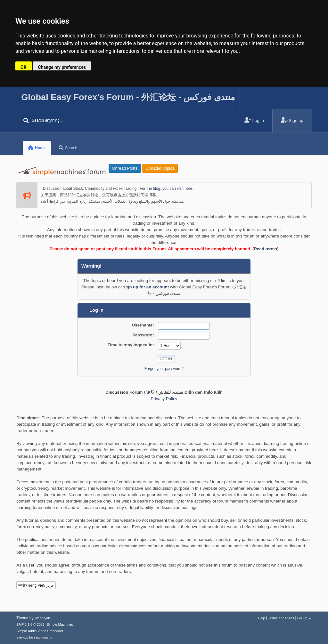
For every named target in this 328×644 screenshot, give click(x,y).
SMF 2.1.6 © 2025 (30, 624)
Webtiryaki (43, 618)
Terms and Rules (281, 618)
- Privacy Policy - (164, 399)
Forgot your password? (164, 369)
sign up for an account (146, 287)
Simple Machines (60, 624)
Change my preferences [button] (62, 67)
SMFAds (22, 637)
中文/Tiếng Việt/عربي (36, 585)
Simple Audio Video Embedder (40, 631)
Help (261, 618)
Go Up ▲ (304, 618)
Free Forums (43, 637)
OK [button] (24, 67)
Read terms (265, 249)
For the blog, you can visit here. (166, 189)
